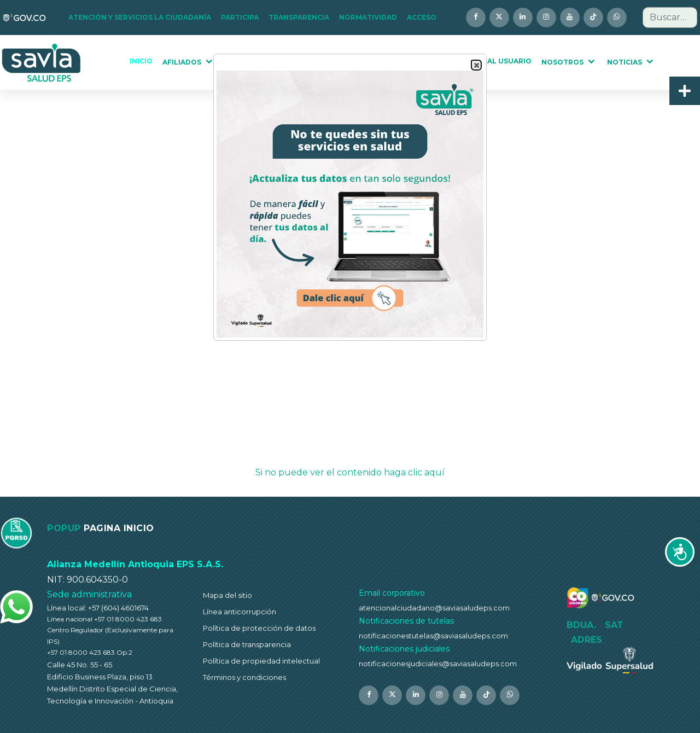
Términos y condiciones (244, 677)
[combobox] (670, 18)
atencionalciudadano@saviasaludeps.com (434, 608)
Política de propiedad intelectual (261, 661)
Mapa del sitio (227, 595)
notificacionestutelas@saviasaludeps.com (433, 636)
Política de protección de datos (259, 628)
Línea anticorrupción (240, 612)
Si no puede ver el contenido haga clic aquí (350, 472)
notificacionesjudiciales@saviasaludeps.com (438, 664)
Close (476, 65)
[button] (143, 18)
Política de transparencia (247, 644)
